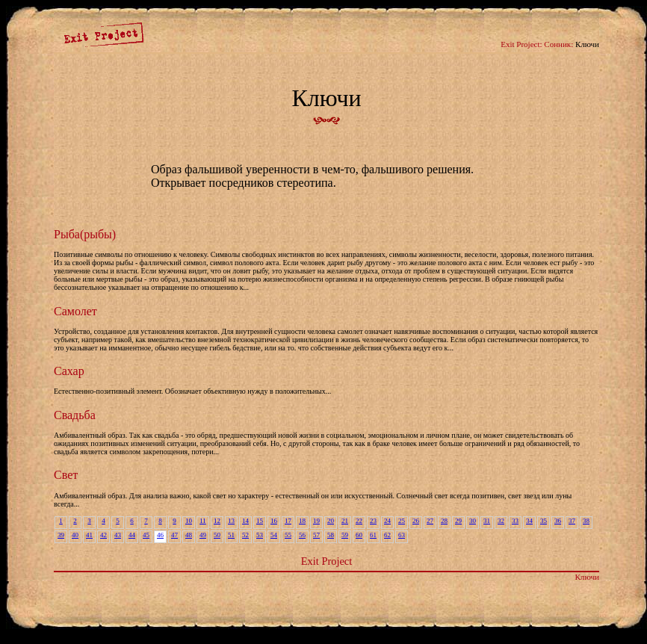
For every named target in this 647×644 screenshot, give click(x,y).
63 (402, 535)
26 (416, 521)
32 (501, 521)
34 (529, 521)
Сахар (69, 371)
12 (217, 521)
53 (260, 535)
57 (316, 535)
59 (345, 535)
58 (331, 535)
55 (288, 535)
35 (544, 521)
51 (231, 535)
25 (402, 521)
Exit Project (326, 561)
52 (245, 535)
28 (444, 521)
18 (302, 521)
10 (189, 521)
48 (189, 535)
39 (61, 535)
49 (203, 535)
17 (288, 521)
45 (146, 535)
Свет (66, 475)
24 (387, 521)
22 (359, 521)
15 (260, 521)
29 (458, 521)
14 (245, 521)
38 (586, 521)
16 (274, 521)
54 (274, 535)
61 (373, 535)
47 (174, 535)
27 (430, 521)
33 (515, 521)
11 (203, 521)
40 (75, 535)
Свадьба (75, 415)
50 (217, 535)
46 (160, 535)
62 (387, 535)
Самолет (75, 311)
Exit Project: (521, 44)
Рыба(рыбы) (85, 234)
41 (89, 535)
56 (302, 535)
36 (558, 521)
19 (316, 521)
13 (231, 521)
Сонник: (558, 44)
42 (103, 535)
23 (373, 521)
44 (132, 535)
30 (473, 521)
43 (118, 535)
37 (572, 521)
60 (359, 535)
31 (487, 521)
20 (331, 521)
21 (345, 521)
